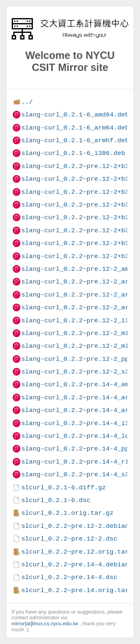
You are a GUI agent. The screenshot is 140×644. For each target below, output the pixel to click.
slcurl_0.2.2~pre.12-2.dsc (69, 539)
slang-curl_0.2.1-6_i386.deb (73, 153)
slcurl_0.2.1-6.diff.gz (63, 488)
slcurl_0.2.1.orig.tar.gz (67, 513)
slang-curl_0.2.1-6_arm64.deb (75, 128)
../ (27, 102)
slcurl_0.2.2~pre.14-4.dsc (69, 577)
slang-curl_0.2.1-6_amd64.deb (75, 115)
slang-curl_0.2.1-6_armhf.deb (75, 140)
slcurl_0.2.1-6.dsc (56, 500)
